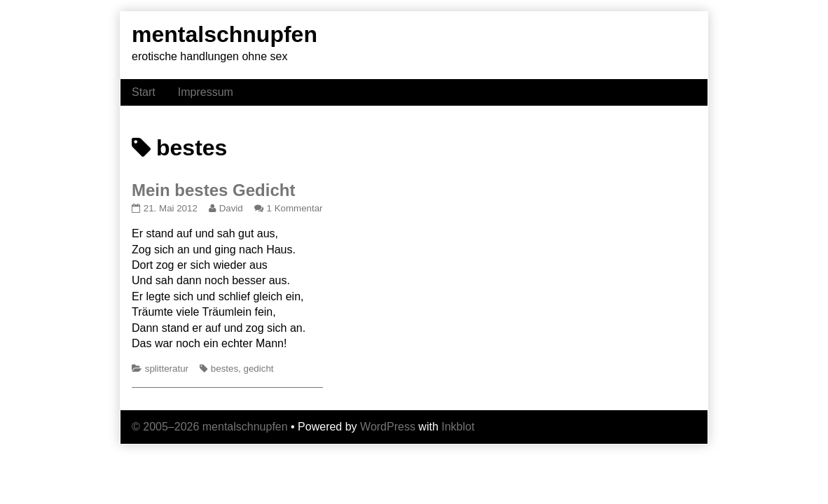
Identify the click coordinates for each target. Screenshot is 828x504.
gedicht (259, 369)
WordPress (388, 427)
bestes (225, 369)
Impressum (206, 92)
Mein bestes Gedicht (213, 190)
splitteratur (167, 369)
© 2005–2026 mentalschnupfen (210, 427)
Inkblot (458, 427)
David (231, 208)
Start (144, 92)
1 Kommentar (295, 208)
